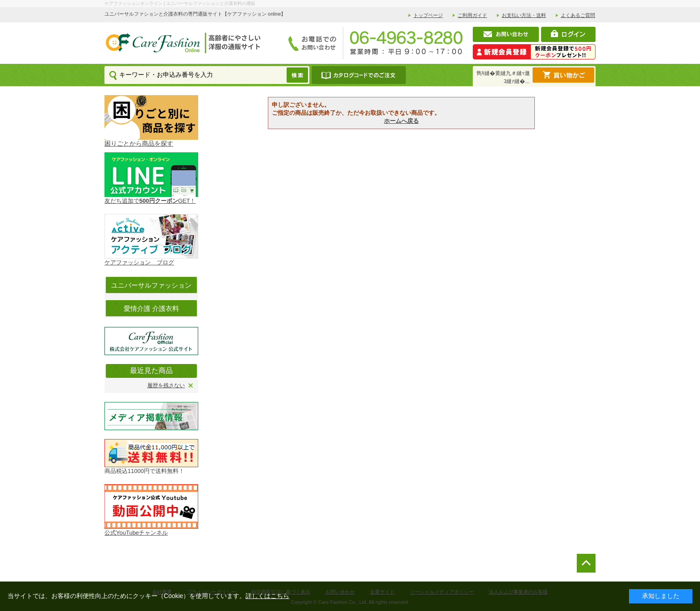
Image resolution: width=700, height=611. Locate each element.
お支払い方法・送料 (524, 15)
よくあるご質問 (578, 15)
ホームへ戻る (401, 121)
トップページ (428, 15)
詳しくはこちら (267, 596)
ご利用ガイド (472, 15)
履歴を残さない (166, 385)
